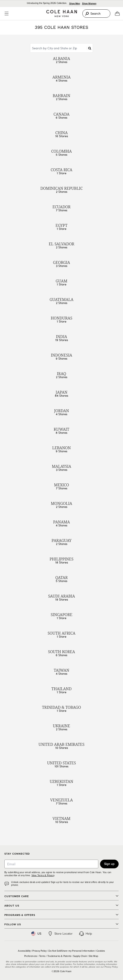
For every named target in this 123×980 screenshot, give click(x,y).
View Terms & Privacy (43, 875)
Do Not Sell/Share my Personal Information (72, 951)
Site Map (93, 956)
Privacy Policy (39, 951)
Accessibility (24, 951)
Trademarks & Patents (59, 956)
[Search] (96, 14)
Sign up (109, 864)
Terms (42, 956)
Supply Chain (80, 956)
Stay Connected (17, 854)
